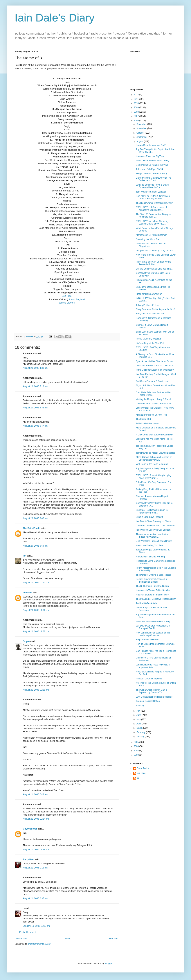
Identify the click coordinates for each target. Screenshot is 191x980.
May (139, 719)
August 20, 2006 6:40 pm (35, 518)
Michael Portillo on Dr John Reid (152, 415)
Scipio (26, 641)
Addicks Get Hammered (148, 423)
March (140, 728)
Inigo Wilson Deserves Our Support (153, 530)
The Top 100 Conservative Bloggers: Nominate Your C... (154, 216)
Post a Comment (27, 932)
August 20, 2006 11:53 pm (36, 631)
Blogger (109, 964)
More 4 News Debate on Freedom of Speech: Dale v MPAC (154, 458)
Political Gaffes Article (147, 603)
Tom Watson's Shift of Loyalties (151, 192)
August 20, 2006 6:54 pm (35, 546)
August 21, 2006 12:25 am (36, 690)
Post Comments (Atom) (40, 944)
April (139, 724)
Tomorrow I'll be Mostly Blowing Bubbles (156, 453)
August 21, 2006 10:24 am (36, 819)
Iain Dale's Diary (55, 18)
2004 (137, 746)
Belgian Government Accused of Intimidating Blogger (152, 580)
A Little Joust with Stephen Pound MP (154, 435)
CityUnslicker (30, 829)
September (142, 137)
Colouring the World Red (148, 239)
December (142, 124)
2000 (137, 755)
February (141, 732)
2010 (137, 103)
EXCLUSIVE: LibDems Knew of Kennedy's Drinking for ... (151, 209)
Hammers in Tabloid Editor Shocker (153, 590)
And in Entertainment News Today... (153, 161)
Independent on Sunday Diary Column (155, 251)
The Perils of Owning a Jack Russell (154, 575)
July (139, 711)
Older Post (113, 939)
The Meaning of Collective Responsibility (156, 599)
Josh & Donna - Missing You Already (154, 404)
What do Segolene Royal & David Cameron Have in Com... (152, 186)
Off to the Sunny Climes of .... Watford (154, 366)
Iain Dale (27, 593)
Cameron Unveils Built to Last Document (156, 526)
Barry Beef (29, 859)
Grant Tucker (143, 768)
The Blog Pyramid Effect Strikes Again (155, 203)
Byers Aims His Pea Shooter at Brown (154, 361)
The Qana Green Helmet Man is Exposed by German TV (152, 691)
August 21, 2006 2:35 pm (35, 898)
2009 (137, 107)
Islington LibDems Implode (149, 679)
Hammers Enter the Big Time (150, 156)
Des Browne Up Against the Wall (152, 165)
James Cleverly (67, 303)
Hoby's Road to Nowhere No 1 (151, 314)
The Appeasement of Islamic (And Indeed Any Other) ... (152, 536)
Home (68, 939)
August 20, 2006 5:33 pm (35, 408)
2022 (137, 95)
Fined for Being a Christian (149, 294)
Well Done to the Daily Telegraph (152, 464)
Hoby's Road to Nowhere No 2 (151, 145)
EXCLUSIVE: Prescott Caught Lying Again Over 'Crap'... (154, 477)
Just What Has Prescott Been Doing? (154, 541)
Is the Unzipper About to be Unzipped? (155, 370)
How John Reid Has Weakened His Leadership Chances (153, 634)
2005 (137, 742)
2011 (137, 99)
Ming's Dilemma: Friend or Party (152, 174)
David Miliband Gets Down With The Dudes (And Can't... (154, 179)
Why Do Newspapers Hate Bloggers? (154, 697)
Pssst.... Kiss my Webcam (149, 339)
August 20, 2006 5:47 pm (35, 426)
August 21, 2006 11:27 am (36, 850)
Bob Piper (67, 296)
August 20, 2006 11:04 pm (36, 610)
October (141, 133)
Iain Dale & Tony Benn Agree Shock (153, 521)
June (139, 715)
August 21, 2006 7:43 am (35, 794)
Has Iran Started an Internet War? (152, 595)
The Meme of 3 (143, 419)
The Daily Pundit (32, 528)
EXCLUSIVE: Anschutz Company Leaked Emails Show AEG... (152, 222)
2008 (137, 112)
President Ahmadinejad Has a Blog (153, 622)
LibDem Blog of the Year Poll (150, 343)
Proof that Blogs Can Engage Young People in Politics (154, 263)
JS (138, 778)
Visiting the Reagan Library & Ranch (154, 399)
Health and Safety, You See (149, 545)
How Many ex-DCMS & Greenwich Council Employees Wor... (153, 197)
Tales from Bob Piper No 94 (149, 169)
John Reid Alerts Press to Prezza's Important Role (153, 666)
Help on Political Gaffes (147, 640)
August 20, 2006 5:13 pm (35, 386)
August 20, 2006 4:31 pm (35, 368)
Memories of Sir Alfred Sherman (152, 235)
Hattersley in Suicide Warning (150, 557)
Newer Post (21, 939)
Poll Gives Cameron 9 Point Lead (152, 381)
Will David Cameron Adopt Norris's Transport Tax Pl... (153, 627)
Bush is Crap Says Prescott (149, 517)
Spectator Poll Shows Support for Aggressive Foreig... (152, 511)
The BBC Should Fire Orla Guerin (152, 586)
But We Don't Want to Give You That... (155, 269)
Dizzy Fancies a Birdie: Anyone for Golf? (156, 309)
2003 (137, 751)
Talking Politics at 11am (147, 305)
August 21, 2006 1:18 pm (35, 868)
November (142, 128)
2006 (137, 121)
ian (25, 556)
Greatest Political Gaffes (148, 701)
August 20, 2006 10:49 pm (36, 583)
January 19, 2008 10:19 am (36, 926)
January (141, 737)
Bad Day (140, 706)
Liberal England (76, 299)
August (140, 141)
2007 (137, 116)
